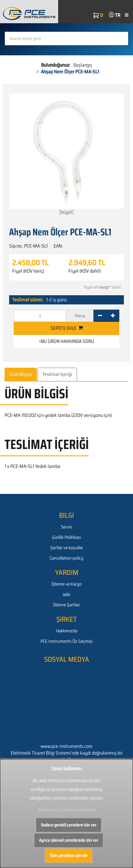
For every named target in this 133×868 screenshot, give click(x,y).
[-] (100, 316)
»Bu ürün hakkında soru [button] (66, 341)
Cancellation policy (66, 558)
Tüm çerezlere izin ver (69, 855)
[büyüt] (66, 155)
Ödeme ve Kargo (67, 584)
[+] (113, 316)
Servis (66, 527)
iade (66, 594)
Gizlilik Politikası (66, 537)
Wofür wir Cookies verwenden (67, 810)
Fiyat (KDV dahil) (85, 271)
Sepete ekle (67, 328)
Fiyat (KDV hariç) (28, 271)
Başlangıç (83, 65)
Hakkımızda (67, 631)
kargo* (105, 287)
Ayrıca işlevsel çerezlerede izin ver (69, 840)
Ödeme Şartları (66, 605)
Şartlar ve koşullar (67, 548)
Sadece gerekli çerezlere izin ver (69, 825)
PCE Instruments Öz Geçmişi (66, 641)
